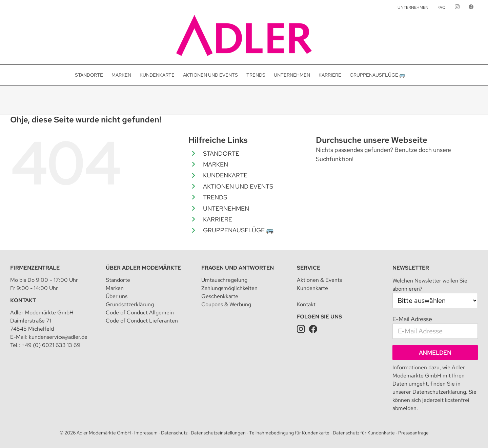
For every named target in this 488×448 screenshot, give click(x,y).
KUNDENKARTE (225, 175)
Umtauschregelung (224, 280)
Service (309, 268)
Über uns (117, 296)
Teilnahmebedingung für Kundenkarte (289, 433)
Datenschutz (174, 433)
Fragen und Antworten (238, 268)
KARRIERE (218, 219)
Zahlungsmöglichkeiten (229, 288)
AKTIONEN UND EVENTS (238, 186)
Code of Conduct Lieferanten (142, 321)
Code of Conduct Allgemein (140, 313)
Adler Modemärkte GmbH (104, 433)
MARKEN (216, 164)
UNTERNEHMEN (226, 208)
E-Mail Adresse (412, 319)
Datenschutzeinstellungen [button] (218, 433)
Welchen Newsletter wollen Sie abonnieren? (430, 285)
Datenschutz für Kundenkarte (364, 433)
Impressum (146, 433)
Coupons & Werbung (226, 304)
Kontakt (23, 300)
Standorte (118, 280)
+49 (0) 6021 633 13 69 (51, 345)
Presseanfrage (413, 433)
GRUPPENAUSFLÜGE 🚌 (238, 230)
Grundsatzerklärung (130, 304)
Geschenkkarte (220, 296)
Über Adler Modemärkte (143, 268)
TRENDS (215, 197)
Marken (115, 288)
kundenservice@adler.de (58, 337)
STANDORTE (221, 153)
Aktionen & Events (319, 280)
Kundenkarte (312, 288)
